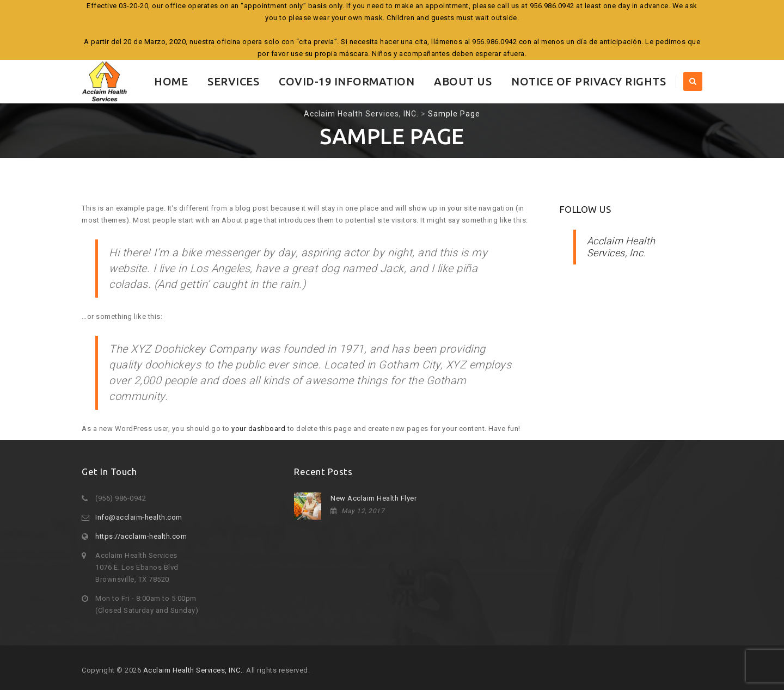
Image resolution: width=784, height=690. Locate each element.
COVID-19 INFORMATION (347, 81)
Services (233, 81)
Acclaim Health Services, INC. (193, 670)
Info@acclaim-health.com (139, 517)
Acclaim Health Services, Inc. (621, 247)
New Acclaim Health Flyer (373, 498)
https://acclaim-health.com (141, 536)
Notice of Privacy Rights (589, 81)
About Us (463, 81)
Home (171, 81)
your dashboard (258, 429)
